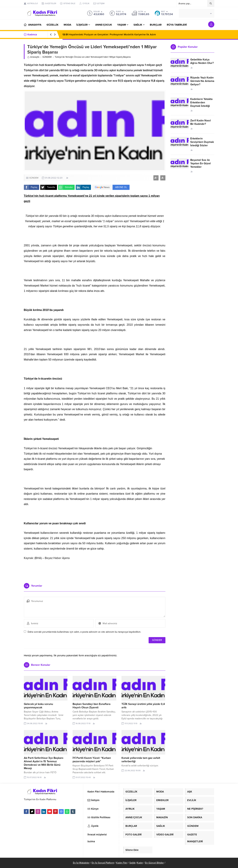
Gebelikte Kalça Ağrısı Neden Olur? (202, 61)
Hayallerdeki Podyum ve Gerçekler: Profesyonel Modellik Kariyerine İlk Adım (109, 35)
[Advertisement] (95, 570)
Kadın (140, 863)
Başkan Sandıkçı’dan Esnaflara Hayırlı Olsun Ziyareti (92, 706)
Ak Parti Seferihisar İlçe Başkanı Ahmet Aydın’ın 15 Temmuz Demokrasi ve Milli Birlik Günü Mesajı (44, 763)
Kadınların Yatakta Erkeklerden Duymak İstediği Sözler (201, 104)
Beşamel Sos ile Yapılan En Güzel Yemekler (201, 163)
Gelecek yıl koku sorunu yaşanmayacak (38, 706)
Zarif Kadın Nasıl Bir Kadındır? (201, 122)
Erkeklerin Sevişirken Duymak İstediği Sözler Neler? (202, 144)
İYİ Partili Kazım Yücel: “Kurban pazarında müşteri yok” (92, 760)
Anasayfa (33, 57)
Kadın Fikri (122, 863)
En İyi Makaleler (81, 863)
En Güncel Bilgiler (154, 863)
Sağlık (132, 863)
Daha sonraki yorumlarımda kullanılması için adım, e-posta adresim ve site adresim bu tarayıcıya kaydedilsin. (84, 632)
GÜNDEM (47, 57)
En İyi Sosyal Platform (103, 863)
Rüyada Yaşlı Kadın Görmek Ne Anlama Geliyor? (202, 81)
